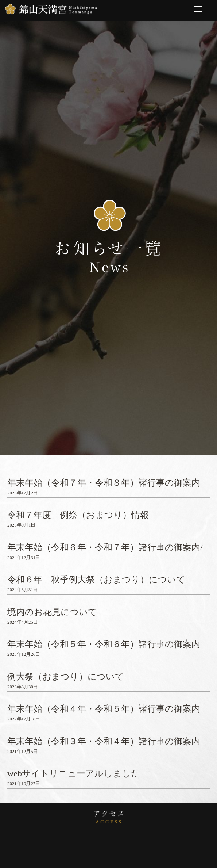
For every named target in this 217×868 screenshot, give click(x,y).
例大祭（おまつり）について (66, 677)
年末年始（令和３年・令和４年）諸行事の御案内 (104, 741)
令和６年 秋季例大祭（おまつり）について (96, 580)
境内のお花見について (52, 612)
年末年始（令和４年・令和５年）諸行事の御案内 (104, 709)
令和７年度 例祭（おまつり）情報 (78, 515)
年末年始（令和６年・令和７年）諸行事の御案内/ (105, 547)
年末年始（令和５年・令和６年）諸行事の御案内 (104, 644)
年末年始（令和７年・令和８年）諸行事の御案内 (104, 483)
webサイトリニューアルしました (74, 773)
